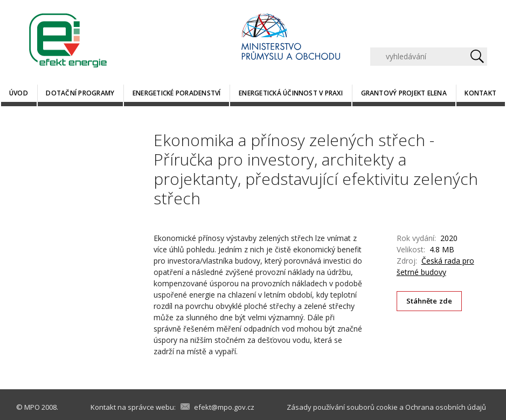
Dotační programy (80, 93)
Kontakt (480, 93)
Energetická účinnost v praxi (291, 93)
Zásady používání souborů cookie (342, 407)
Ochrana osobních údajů (446, 407)
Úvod (19, 93)
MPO (32, 407)
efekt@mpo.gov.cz (224, 407)
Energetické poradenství (177, 93)
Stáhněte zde (429, 301)
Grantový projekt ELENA (404, 93)
